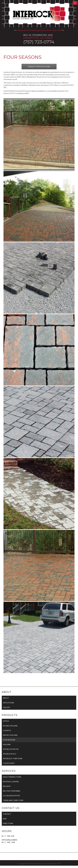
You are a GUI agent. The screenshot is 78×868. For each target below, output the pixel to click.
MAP (5, 819)
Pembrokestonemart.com (41, 864)
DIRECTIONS (8, 823)
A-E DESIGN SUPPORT (12, 796)
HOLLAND (7, 744)
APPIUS (6, 721)
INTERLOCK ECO (10, 754)
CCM (58, 864)
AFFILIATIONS (8, 703)
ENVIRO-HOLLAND (10, 735)
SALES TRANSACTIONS (12, 777)
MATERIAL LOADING (11, 782)
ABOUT (6, 698)
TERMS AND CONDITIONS (13, 800)
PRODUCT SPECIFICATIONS (39, 67)
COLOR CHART (9, 763)
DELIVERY (7, 786)
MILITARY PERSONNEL (12, 791)
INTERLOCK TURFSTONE (13, 758)
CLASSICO (7, 730)
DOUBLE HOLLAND (10, 726)
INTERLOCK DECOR (11, 749)
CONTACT (7, 814)
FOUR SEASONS (9, 740)
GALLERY (6, 707)
